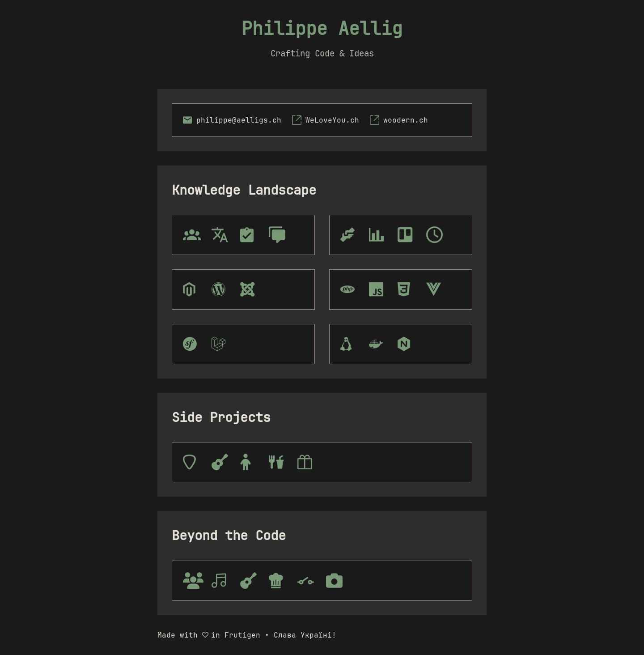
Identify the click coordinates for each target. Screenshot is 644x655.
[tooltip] (192, 462)
